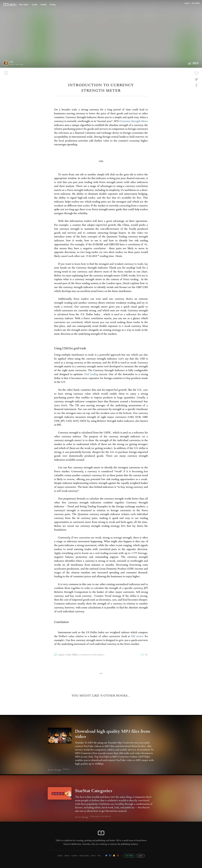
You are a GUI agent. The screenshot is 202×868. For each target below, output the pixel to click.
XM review (137, 637)
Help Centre (84, 856)
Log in (187, 3)
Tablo (10, 5)
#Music (66, 769)
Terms (93, 856)
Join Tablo (196, 3)
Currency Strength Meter (134, 122)
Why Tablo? (24, 5)
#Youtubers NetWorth (100, 817)
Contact (74, 856)
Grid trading (91, 375)
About (67, 856)
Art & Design (54, 770)
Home (60, 856)
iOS (99, 856)
